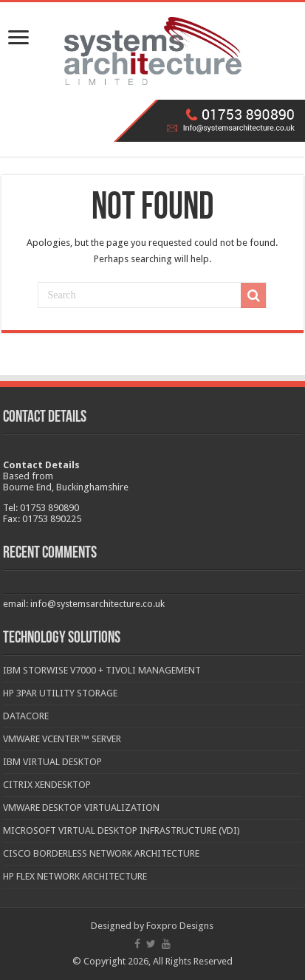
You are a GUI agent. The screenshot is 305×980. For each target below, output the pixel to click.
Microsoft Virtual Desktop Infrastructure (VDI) (121, 830)
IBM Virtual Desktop (52, 762)
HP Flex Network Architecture (75, 876)
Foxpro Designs (180, 926)
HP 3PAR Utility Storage (60, 693)
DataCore (26, 716)
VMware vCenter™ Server (62, 739)
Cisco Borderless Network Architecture (101, 853)
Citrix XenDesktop (47, 785)
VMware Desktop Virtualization (81, 808)
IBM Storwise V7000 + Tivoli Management (102, 670)
